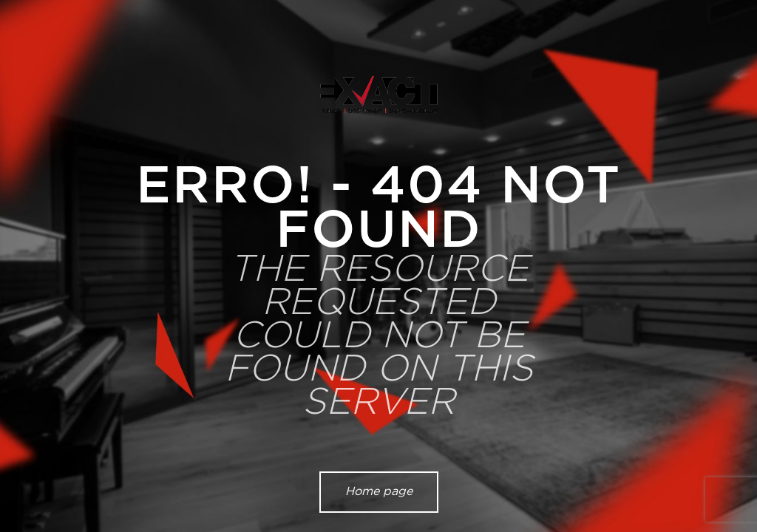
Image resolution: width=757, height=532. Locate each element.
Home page (379, 491)
